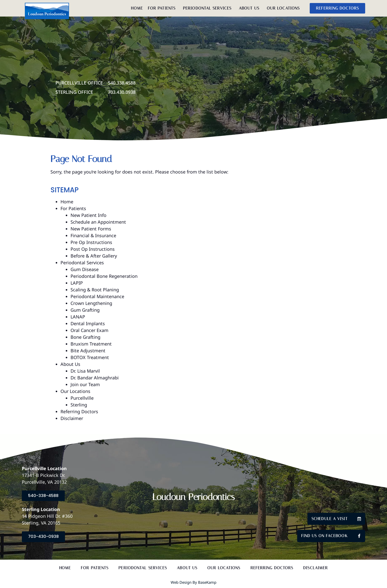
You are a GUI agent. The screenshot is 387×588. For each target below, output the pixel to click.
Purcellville (82, 398)
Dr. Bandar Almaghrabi (95, 378)
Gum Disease (85, 269)
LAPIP (77, 283)
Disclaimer (72, 418)
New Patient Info (88, 215)
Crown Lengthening (91, 303)
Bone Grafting (85, 337)
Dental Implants (88, 323)
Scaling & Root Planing (95, 290)
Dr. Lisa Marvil (85, 371)
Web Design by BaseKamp (193, 582)
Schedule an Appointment (98, 222)
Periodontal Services (208, 8)
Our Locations (284, 8)
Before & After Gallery (94, 256)
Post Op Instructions (93, 249)
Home (137, 8)
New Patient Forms (91, 229)
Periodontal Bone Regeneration (104, 276)
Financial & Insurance (93, 235)
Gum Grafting (85, 310)
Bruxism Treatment (91, 344)
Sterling (79, 405)
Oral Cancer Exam (89, 330)
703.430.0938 (122, 92)
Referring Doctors (79, 411)
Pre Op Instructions (91, 242)
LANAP (78, 317)
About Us (250, 8)
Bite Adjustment (88, 351)
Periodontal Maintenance (97, 296)
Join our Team (85, 384)
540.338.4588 (122, 83)
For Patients (163, 8)
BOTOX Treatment (90, 357)
